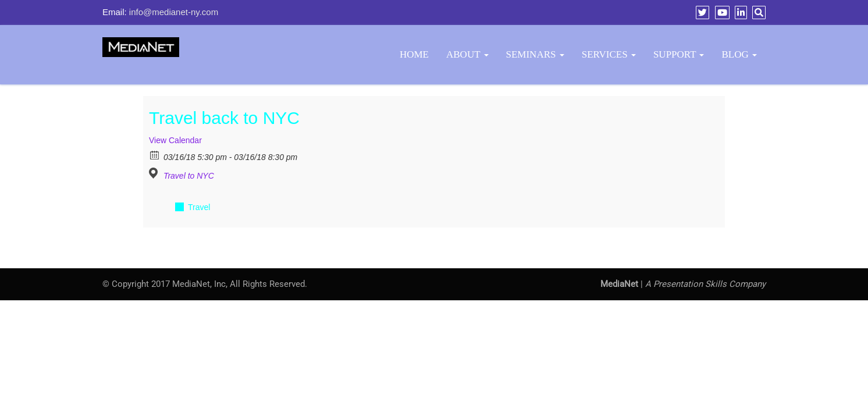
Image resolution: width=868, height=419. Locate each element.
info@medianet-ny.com (174, 12)
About (467, 54)
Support (679, 54)
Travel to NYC (189, 176)
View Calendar (175, 140)
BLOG (739, 54)
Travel (199, 207)
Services (609, 54)
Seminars (535, 54)
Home (414, 54)
